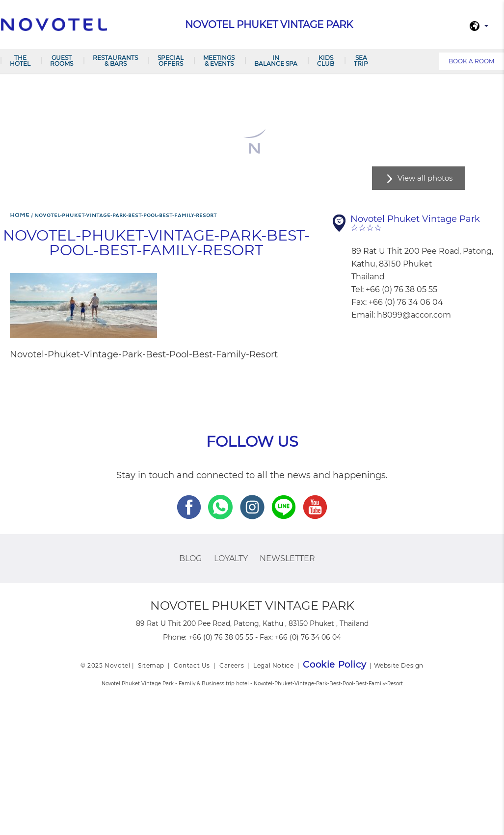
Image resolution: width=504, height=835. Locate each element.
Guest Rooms (62, 61)
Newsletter (287, 558)
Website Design (399, 665)
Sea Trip (361, 61)
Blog (190, 558)
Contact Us (192, 665)
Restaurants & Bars (115, 61)
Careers (232, 665)
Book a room (471, 61)
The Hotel (20, 61)
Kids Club (326, 61)
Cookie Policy (334, 665)
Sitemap (151, 665)
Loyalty (231, 558)
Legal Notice (273, 665)
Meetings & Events (219, 61)
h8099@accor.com (414, 315)
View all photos (425, 178)
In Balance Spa (276, 61)
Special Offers (171, 61)
